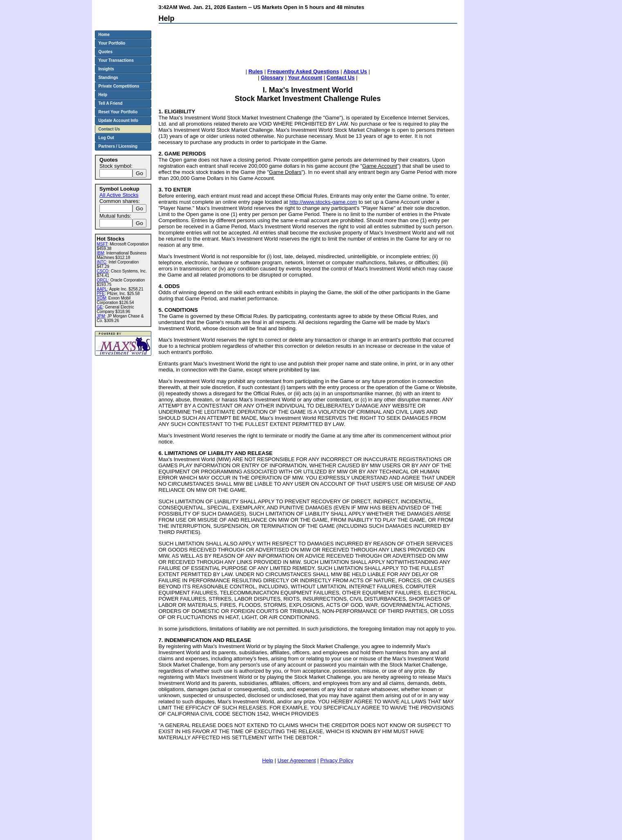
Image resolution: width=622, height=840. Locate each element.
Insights (106, 69)
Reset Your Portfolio (118, 112)
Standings (108, 78)
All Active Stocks (119, 195)
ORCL (103, 280)
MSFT (102, 244)
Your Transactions (116, 60)
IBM (101, 253)
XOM (102, 298)
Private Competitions (119, 86)
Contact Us (109, 129)
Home (104, 35)
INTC (102, 262)
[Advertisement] (308, 48)
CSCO (103, 271)
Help (268, 760)
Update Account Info (118, 120)
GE (100, 307)
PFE (101, 294)
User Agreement (296, 760)
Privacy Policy (337, 760)
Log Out (106, 138)
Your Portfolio (112, 43)
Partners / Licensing (118, 146)
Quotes (106, 52)
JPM (101, 316)
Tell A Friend (111, 103)
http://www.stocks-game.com (323, 202)
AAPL (102, 289)
